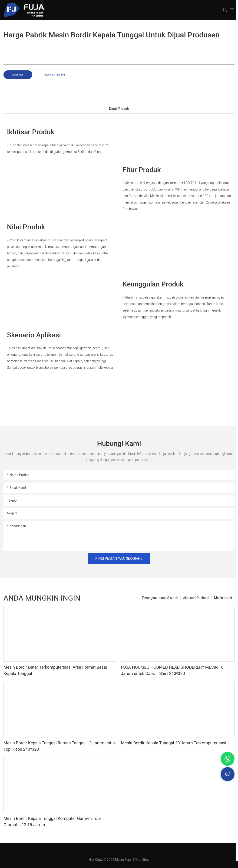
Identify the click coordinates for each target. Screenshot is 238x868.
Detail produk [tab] (119, 109)
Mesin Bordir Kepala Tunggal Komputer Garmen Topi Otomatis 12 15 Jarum (52, 822)
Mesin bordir (223, 598)
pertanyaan (18, 75)
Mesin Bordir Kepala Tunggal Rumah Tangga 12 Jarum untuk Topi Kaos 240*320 (60, 746)
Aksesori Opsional (196, 598)
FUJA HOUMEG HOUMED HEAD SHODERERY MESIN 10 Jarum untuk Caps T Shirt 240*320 (172, 670)
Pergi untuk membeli (54, 75)
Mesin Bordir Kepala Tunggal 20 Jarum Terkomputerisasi (174, 743)
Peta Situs (142, 860)
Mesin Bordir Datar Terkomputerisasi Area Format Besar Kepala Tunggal (55, 670)
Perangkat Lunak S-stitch (160, 598)
